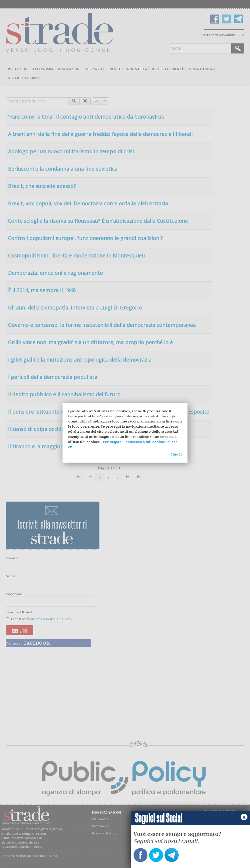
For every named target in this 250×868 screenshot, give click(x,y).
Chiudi (176, 454)
